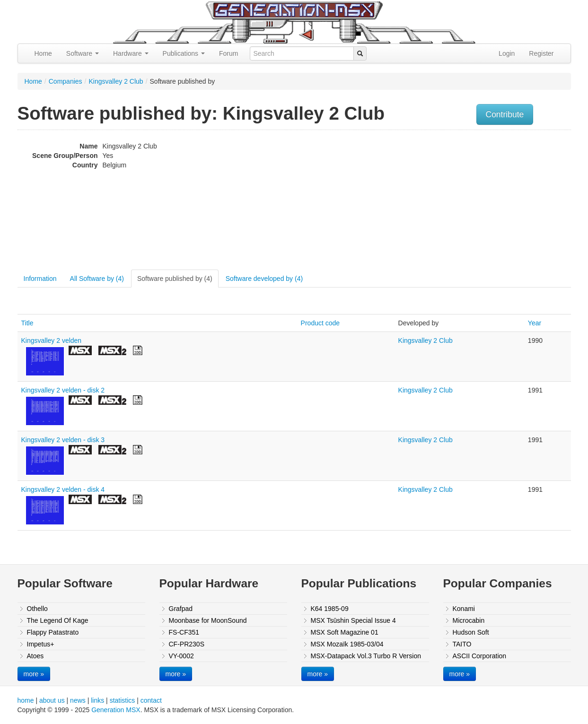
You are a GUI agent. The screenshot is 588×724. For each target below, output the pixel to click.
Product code (320, 323)
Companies (66, 81)
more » (34, 674)
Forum (228, 53)
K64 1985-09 (330, 609)
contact (151, 700)
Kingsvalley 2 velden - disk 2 (63, 390)
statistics (123, 700)
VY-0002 (181, 656)
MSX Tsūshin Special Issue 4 (353, 620)
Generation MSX (116, 710)
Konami (464, 609)
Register (541, 53)
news (78, 700)
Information (40, 279)
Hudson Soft (471, 632)
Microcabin (469, 620)
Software (83, 53)
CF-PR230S (187, 644)
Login (507, 53)
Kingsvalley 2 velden (52, 340)
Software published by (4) (175, 279)
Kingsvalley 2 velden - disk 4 (63, 489)
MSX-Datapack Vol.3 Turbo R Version (366, 656)
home (26, 700)
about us (52, 700)
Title (27, 323)
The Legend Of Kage (58, 620)
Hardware (131, 53)
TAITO (462, 644)
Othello (37, 609)
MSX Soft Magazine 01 (345, 632)
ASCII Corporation (480, 656)
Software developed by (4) (264, 279)
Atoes (35, 656)
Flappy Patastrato (53, 632)
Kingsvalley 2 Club (116, 81)
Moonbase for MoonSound (208, 620)
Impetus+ (41, 644)
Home (43, 53)
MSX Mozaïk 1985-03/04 (347, 644)
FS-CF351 (184, 632)
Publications (184, 53)
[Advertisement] (475, 201)
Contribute (505, 114)
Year (535, 323)
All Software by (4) (97, 279)
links (97, 700)
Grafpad (181, 609)
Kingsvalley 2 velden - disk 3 (63, 440)
